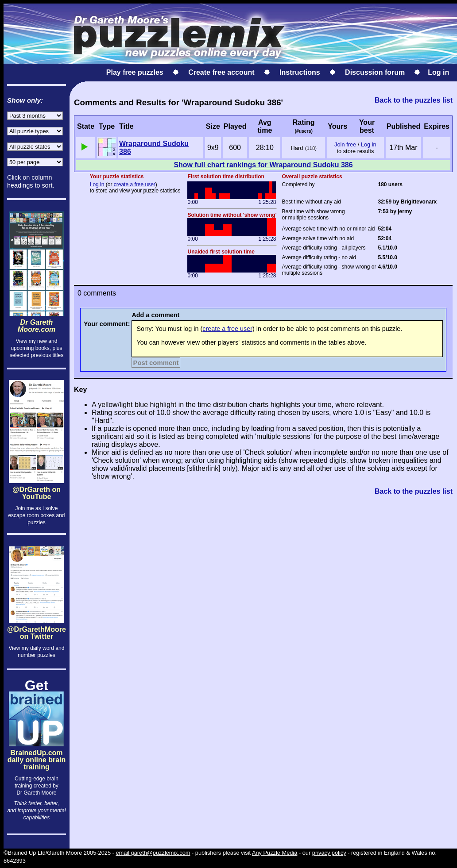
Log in (438, 72)
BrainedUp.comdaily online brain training (37, 753)
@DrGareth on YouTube (37, 502)
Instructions (300, 72)
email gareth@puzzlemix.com (153, 853)
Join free (345, 144)
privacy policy (329, 853)
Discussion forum (375, 72)
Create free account (221, 72)
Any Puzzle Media (275, 853)
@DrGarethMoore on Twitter (37, 639)
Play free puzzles (135, 72)
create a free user (135, 184)
